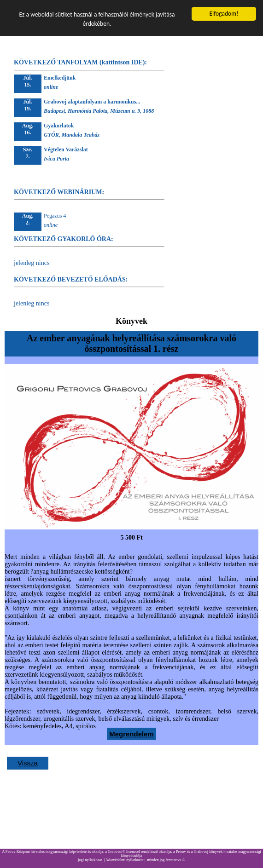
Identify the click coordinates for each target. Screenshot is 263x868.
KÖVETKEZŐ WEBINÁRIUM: (59, 192)
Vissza (28, 763)
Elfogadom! (224, 14)
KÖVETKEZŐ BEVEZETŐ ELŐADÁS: (71, 279)
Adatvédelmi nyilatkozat (125, 860)
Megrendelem (131, 734)
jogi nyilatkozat (90, 860)
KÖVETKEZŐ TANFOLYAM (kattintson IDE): (80, 62)
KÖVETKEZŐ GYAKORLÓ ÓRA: (64, 239)
